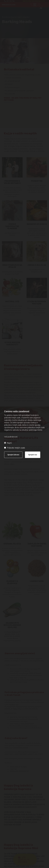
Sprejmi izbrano (13, 455)
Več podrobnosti (11, 437)
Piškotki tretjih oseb (15, 448)
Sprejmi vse (33, 455)
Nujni (8, 443)
